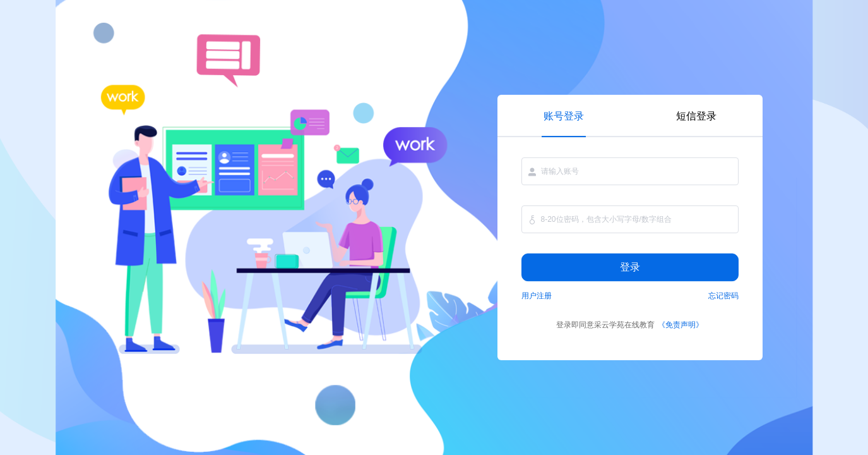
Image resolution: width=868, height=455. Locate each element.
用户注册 (537, 296)
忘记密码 (723, 296)
